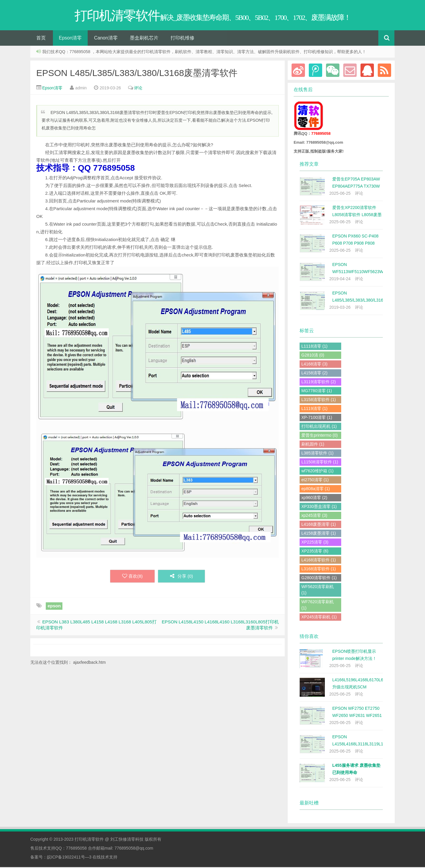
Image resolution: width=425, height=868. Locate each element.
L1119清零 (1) (314, 409)
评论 (138, 89)
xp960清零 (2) (314, 498)
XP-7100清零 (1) (317, 418)
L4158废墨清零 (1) (319, 534)
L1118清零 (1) (314, 347)
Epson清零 (70, 39)
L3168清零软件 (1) (319, 570)
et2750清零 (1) (315, 481)
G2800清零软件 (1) (319, 579)
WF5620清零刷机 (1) (318, 591)
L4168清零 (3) (314, 365)
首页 (41, 39)
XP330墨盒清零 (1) (319, 507)
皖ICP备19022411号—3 (69, 858)
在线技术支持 (105, 858)
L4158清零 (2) (314, 374)
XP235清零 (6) (315, 552)
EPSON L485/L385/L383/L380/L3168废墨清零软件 (137, 74)
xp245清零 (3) (314, 516)
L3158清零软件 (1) (319, 400)
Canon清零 (106, 39)
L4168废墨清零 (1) (319, 525)
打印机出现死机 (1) (319, 427)
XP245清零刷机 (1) (319, 618)
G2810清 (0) (313, 356)
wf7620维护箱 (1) (317, 472)
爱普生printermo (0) (319, 436)
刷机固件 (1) (313, 445)
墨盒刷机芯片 (144, 39)
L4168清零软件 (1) (319, 561)
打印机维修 (182, 39)
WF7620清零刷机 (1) (318, 606)
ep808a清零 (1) (316, 490)
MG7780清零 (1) (317, 392)
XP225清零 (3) (315, 543)
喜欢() (132, 577)
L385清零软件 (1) (317, 454)
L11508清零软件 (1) (320, 463)
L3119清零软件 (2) (319, 383)
